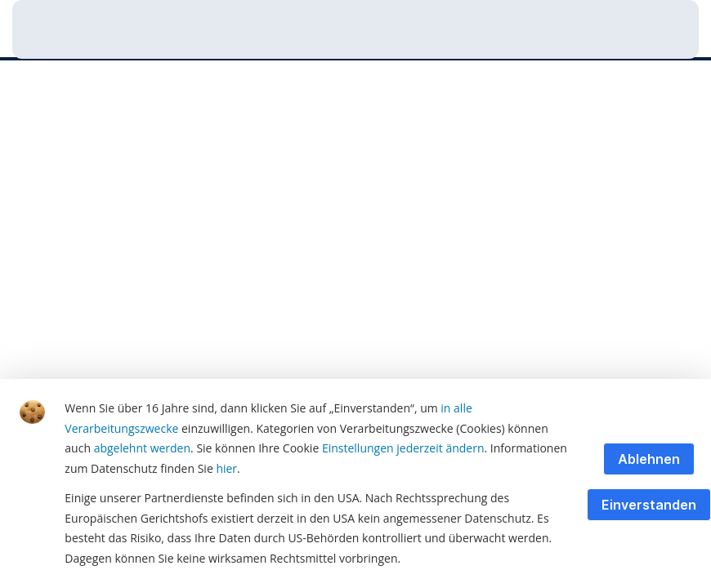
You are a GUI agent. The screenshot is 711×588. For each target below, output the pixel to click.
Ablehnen (649, 459)
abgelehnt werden (142, 448)
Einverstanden (649, 505)
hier (226, 468)
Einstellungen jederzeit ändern (403, 448)
